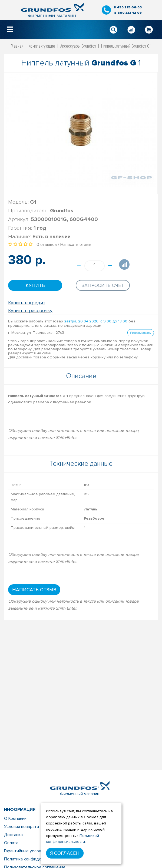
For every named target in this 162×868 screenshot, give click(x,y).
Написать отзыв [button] (34, 590)
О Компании (15, 819)
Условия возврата (22, 827)
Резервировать (141, 333)
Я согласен (65, 853)
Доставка (13, 835)
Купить (35, 285)
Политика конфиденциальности (35, 859)
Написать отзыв (76, 245)
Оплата (11, 843)
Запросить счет (103, 285)
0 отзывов (47, 245)
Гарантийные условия (25, 851)
